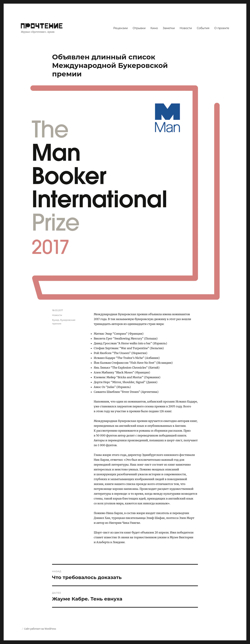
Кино (154, 28)
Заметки (169, 28)
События (203, 28)
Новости (186, 28)
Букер (56, 320)
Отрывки (139, 28)
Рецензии (121, 28)
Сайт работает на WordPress (40, 629)
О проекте (222, 28)
